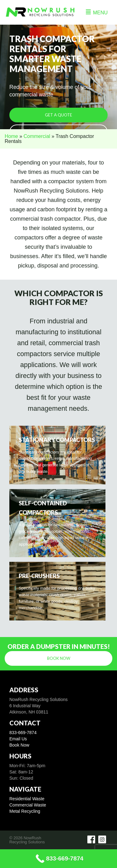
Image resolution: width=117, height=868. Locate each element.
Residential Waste (27, 799)
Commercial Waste (28, 805)
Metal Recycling (25, 811)
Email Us (18, 739)
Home (11, 136)
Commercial (37, 136)
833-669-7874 (23, 733)
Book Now (59, 658)
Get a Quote (58, 115)
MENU (97, 13)
